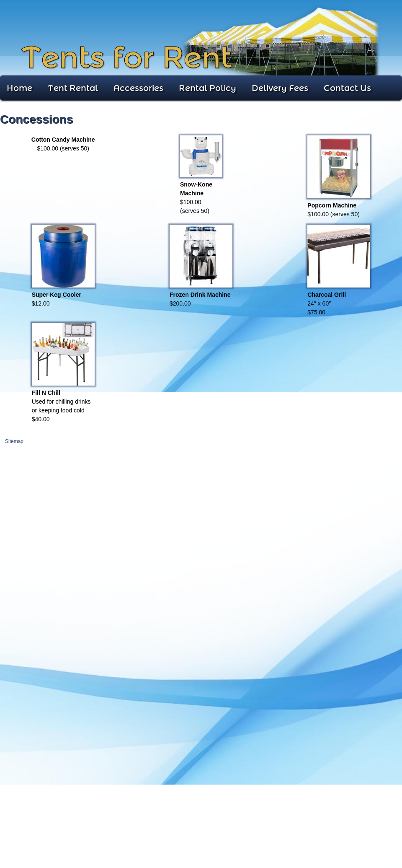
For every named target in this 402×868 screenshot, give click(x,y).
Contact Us (347, 88)
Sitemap (14, 441)
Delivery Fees (280, 88)
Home (19, 88)
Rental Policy (207, 88)
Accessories (138, 88)
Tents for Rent (126, 58)
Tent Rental (73, 88)
